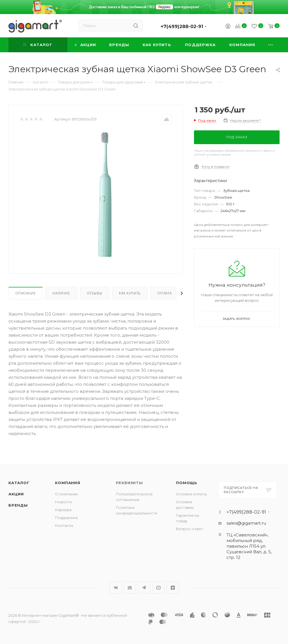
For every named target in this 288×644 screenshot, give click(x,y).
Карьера (63, 510)
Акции (16, 494)
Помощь (187, 483)
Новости (63, 502)
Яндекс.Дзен (173, 588)
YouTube (158, 588)
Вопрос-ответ (190, 529)
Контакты (64, 525)
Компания (68, 483)
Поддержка (66, 518)
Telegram (144, 588)
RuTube (130, 588)
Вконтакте (116, 588)
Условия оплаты (191, 494)
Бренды (18, 505)
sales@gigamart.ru (246, 523)
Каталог (19, 483)
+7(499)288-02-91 (182, 27)
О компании (66, 494)
